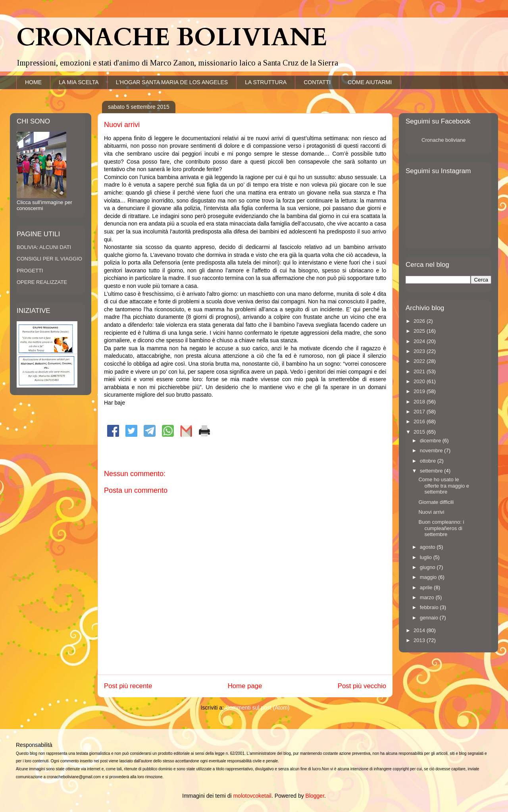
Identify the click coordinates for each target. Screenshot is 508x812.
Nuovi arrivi (431, 512)
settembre (432, 471)
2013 (420, 640)
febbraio (430, 607)
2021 (420, 371)
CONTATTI (317, 82)
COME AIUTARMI (370, 82)
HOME (33, 82)
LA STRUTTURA (266, 82)
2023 (420, 351)
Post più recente (128, 686)
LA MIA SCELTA (79, 82)
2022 (420, 361)
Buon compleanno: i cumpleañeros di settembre (441, 528)
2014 (420, 630)
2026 (420, 321)
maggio (429, 577)
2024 (420, 341)
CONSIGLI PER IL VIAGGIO (49, 259)
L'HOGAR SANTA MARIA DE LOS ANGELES (172, 82)
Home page (245, 686)
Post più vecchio (362, 686)
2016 (420, 421)
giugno (428, 567)
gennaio (430, 618)
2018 (420, 402)
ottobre (429, 461)
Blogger (315, 796)
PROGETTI (30, 271)
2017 (420, 412)
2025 (420, 331)
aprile (427, 587)
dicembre (431, 441)
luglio (427, 557)
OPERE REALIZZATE (42, 282)
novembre (432, 450)
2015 (420, 432)
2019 (420, 391)
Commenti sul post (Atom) (258, 708)
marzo (428, 597)
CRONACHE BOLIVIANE (172, 38)
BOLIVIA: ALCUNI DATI (44, 247)
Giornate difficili (436, 502)
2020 (420, 381)
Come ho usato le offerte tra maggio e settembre (444, 486)
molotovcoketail (252, 796)
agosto (428, 547)
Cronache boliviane (444, 140)
